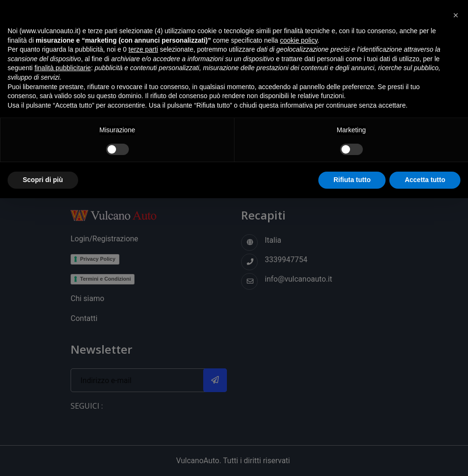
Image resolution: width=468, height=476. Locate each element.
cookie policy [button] (299, 40)
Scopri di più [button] (43, 180)
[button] (456, 15)
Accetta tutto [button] (425, 180)
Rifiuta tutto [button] (352, 180)
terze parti (143, 49)
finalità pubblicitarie (63, 68)
